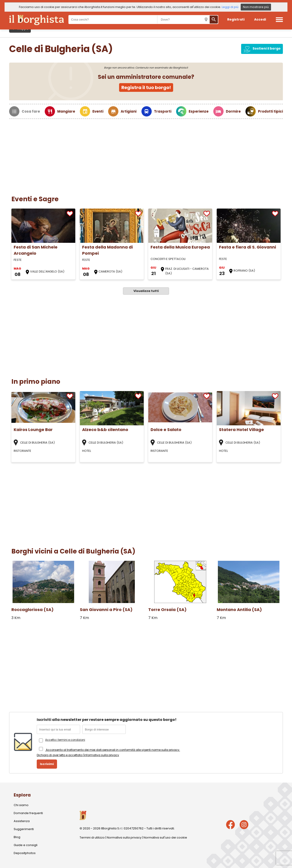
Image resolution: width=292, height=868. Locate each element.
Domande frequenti (28, 813)
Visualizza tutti (146, 291)
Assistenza (22, 821)
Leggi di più (230, 7)
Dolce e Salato (166, 430)
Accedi (260, 19)
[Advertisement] (146, 153)
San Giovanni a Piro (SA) (106, 610)
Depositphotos (25, 853)
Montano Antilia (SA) (239, 610)
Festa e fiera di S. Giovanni (248, 247)
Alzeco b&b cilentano (105, 430)
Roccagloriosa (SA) (33, 610)
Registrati (236, 19)
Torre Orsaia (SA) (167, 610)
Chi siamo (21, 805)
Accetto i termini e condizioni (65, 740)
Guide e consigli (26, 845)
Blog (17, 837)
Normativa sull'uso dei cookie (165, 838)
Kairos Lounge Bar (33, 430)
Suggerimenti (24, 829)
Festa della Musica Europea (180, 247)
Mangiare (66, 111)
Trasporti (163, 111)
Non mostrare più (256, 7)
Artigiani (129, 111)
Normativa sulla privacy (124, 838)
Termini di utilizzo (92, 838)
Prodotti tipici (270, 111)
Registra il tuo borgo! (146, 87)
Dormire (233, 111)
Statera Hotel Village (241, 430)
